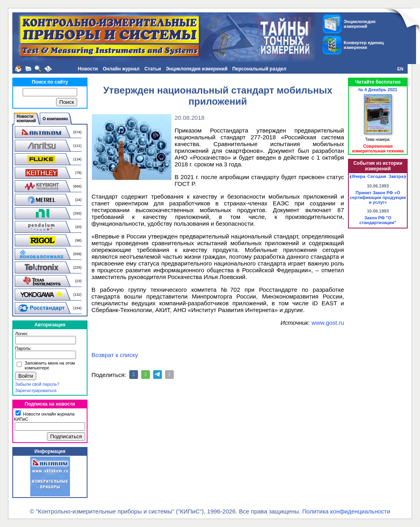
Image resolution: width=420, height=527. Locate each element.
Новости (88, 69)
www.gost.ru (328, 323)
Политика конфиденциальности (346, 511)
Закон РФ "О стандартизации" (378, 220)
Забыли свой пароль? (37, 384)
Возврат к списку (115, 355)
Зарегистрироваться (36, 390)
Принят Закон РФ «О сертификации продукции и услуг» (378, 197)
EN (400, 69)
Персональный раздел (259, 69)
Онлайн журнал (121, 69)
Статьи (153, 69)
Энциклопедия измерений (197, 69)
